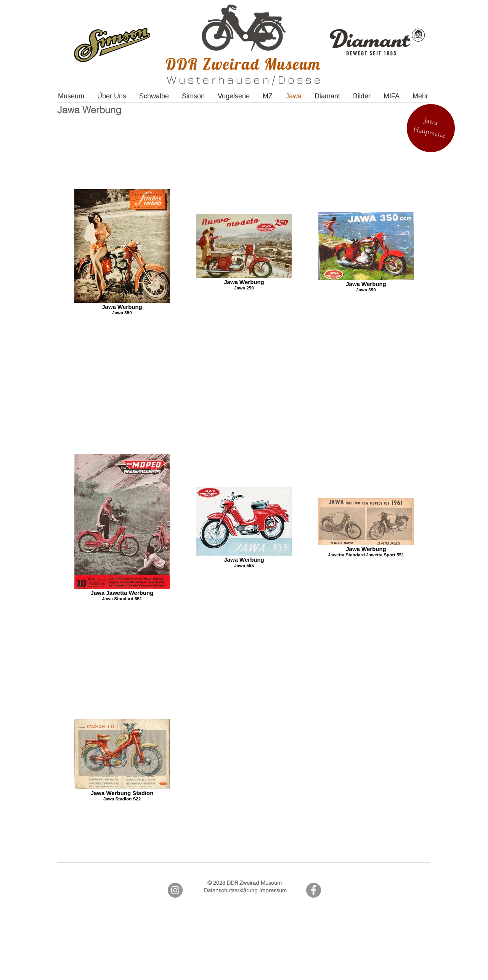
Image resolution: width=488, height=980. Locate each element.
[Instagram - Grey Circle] (175, 890)
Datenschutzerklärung (231, 890)
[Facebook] (314, 890)
